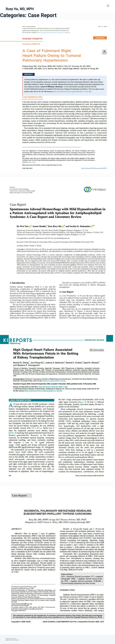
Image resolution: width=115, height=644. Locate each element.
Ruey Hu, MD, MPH (20, 9)
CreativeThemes (16, 640)
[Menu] (108, 6)
